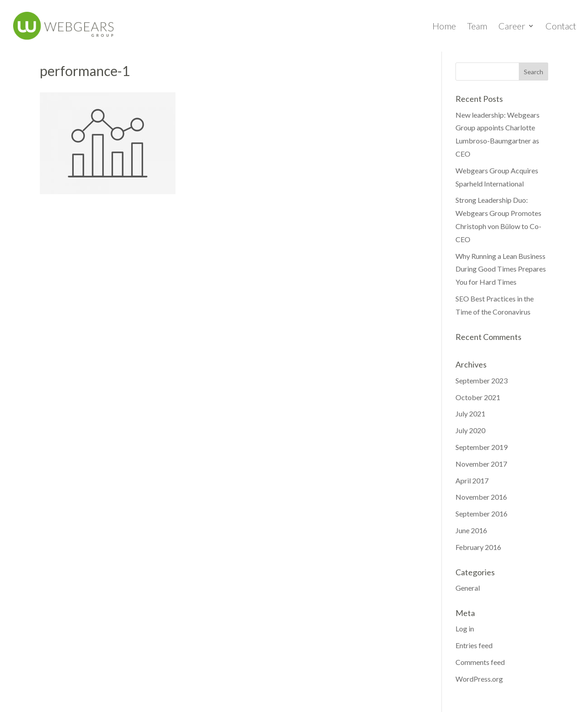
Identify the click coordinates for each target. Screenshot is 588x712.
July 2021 (470, 413)
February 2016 (478, 547)
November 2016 (481, 497)
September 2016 (481, 514)
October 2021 (478, 397)
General (468, 588)
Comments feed (480, 662)
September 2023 (481, 380)
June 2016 (471, 530)
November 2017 (481, 464)
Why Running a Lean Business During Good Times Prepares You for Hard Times (501, 269)
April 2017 (472, 480)
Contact (561, 27)
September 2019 (481, 447)
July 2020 (470, 430)
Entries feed (474, 645)
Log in (465, 628)
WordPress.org (479, 679)
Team (477, 27)
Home (444, 27)
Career (512, 27)
